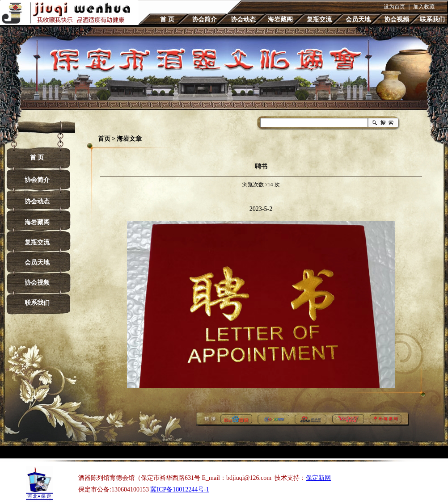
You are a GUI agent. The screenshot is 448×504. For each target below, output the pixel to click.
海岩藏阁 (280, 19)
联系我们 (432, 19)
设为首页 (394, 7)
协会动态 (243, 19)
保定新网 (318, 478)
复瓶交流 (319, 19)
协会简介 (204, 19)
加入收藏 (424, 7)
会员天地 (358, 19)
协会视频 (397, 19)
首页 (104, 139)
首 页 (167, 19)
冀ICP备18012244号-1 (180, 489)
